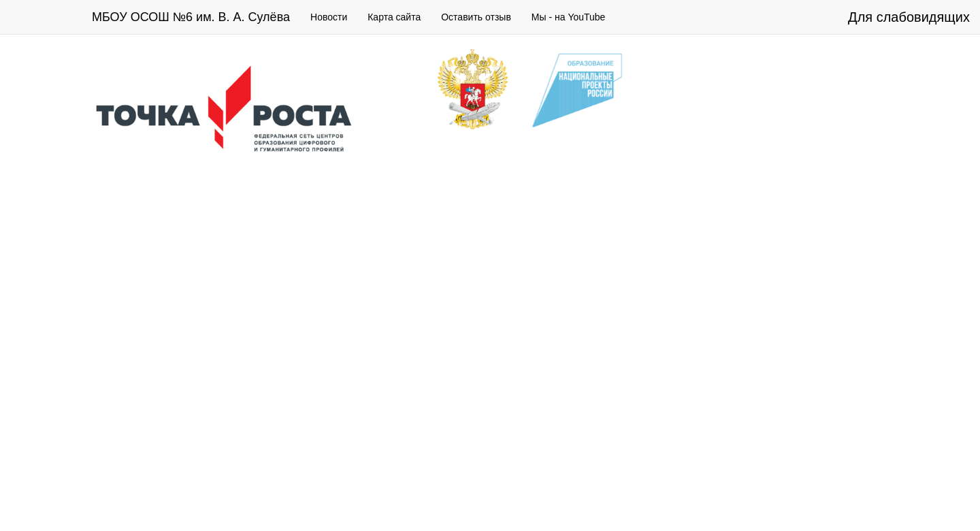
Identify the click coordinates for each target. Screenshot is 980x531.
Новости (329, 17)
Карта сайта (394, 17)
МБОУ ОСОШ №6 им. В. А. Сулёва (191, 17)
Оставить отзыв (476, 17)
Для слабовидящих (909, 17)
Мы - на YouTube (569, 17)
